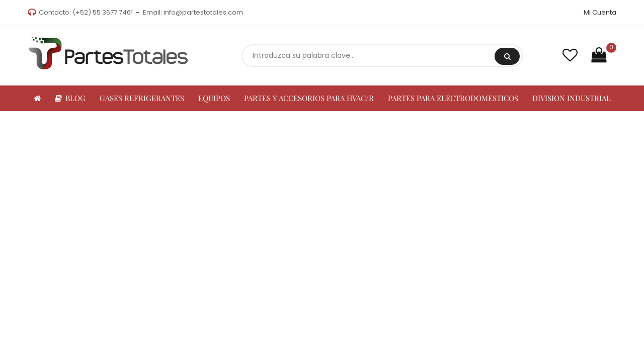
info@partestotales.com (203, 12)
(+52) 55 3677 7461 (103, 12)
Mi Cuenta (600, 12)
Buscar (507, 56)
